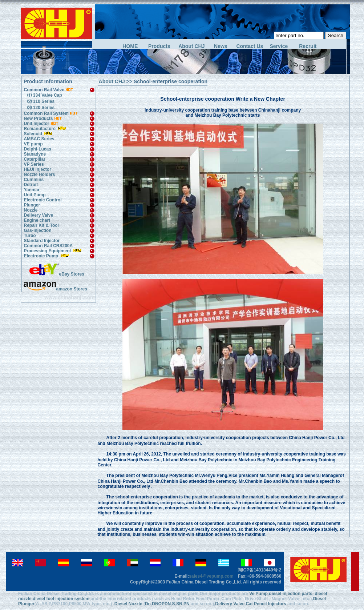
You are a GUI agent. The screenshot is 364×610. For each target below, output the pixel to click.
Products (159, 46)
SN (179, 604)
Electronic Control (43, 200)
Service (279, 46)
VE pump (33, 144)
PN (187, 604)
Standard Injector (42, 241)
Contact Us (250, 46)
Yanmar (31, 190)
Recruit (308, 46)
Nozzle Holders (39, 174)
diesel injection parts (290, 594)
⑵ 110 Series (40, 101)
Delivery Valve (38, 215)
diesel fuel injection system (61, 599)
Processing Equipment (48, 251)
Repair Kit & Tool (41, 225)
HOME (130, 46)
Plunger (32, 205)
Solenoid (33, 134)
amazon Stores (55, 289)
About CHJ (191, 46)
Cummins (34, 180)
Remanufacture (39, 129)
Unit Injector (36, 124)
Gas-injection (37, 230)
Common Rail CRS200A (48, 246)
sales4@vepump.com (211, 576)
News (221, 46)
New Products (38, 119)
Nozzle (31, 210)
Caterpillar (34, 159)
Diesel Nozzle (128, 604)
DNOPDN (161, 604)
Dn (148, 604)
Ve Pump (258, 594)
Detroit (31, 185)
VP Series (34, 164)
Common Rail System (51, 113)
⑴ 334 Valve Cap (44, 95)
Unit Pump (35, 195)
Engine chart (37, 220)
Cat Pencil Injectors (266, 604)
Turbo (30, 236)
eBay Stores (57, 274)
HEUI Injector (37, 169)
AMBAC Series (39, 139)
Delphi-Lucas (37, 149)
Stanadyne (35, 154)
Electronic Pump (41, 256)
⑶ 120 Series (40, 108)
